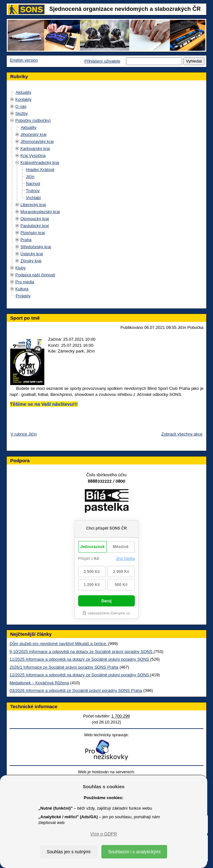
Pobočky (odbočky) (33, 120)
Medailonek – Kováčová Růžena (39, 683)
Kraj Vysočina (33, 156)
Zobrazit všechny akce (182, 434)
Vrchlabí (33, 198)
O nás (21, 106)
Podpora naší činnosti (35, 275)
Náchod (33, 184)
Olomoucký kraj (35, 219)
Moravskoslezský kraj (40, 212)
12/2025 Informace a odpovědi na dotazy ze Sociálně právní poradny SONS (80, 675)
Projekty (23, 296)
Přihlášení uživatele (102, 61)
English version (24, 60)
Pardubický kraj (35, 226)
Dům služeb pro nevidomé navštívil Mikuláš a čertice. (59, 644)
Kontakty (23, 99)
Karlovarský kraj (35, 148)
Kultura (22, 289)
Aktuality (23, 92)
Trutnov (33, 191)
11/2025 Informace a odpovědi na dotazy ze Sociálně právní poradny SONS (80, 659)
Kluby (21, 268)
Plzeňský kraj (33, 233)
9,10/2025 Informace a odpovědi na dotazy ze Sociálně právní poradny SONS (82, 652)
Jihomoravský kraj (37, 141)
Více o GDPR (104, 834)
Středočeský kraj (36, 247)
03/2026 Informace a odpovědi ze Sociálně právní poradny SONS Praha (76, 690)
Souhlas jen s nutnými (69, 852)
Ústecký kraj (32, 254)
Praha (26, 240)
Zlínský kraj (31, 261)
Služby (22, 113)
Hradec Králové (40, 170)
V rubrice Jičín (24, 434)
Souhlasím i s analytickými (134, 852)
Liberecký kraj (33, 205)
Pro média (25, 282)
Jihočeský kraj (33, 134)
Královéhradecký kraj (40, 163)
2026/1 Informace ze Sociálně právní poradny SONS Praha (64, 667)
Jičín (30, 177)
